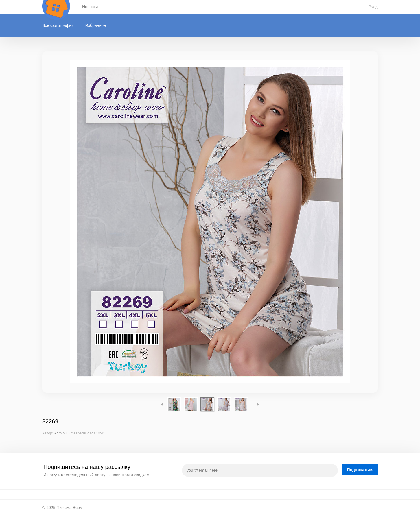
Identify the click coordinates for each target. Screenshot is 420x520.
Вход (373, 7)
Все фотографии (58, 25)
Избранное (96, 25)
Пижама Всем (69, 508)
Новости (90, 7)
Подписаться (360, 470)
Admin (59, 433)
